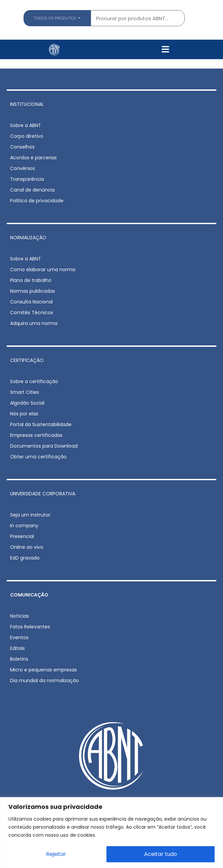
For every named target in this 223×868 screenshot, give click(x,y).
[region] (111, 833)
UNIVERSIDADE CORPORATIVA (43, 494)
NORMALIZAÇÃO (28, 238)
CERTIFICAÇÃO (27, 360)
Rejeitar (56, 854)
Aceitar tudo (161, 854)
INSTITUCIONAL (27, 104)
